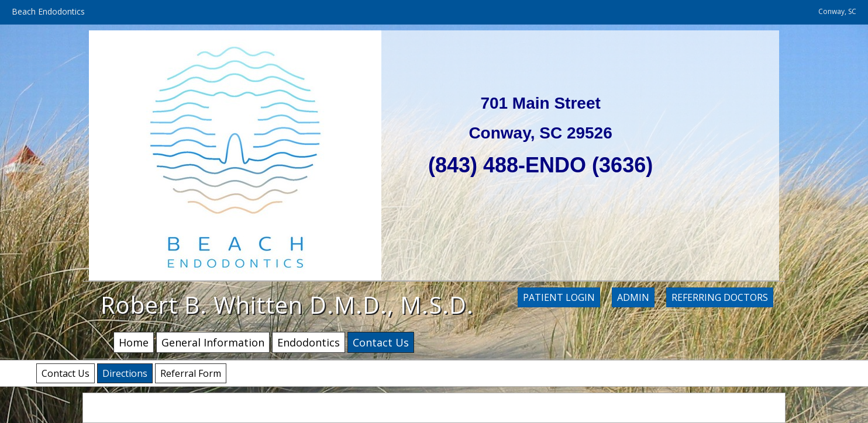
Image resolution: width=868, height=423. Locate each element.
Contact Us (66, 373)
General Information (213, 342)
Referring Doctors (720, 297)
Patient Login (559, 297)
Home (134, 342)
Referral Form (191, 373)
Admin (633, 297)
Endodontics (309, 342)
